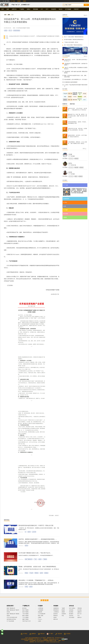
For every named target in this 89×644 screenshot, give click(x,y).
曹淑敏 (26, 573)
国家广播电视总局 (29, 559)
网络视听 (76, 167)
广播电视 (45, 559)
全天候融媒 (68, 9)
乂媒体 (39, 621)
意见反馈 (59, 634)
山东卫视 (34, 532)
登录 (85, 1)
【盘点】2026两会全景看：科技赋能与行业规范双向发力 (76, 68)
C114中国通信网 (42, 614)
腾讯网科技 (56, 610)
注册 (88, 1)
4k (26, 532)
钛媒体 (55, 617)
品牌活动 (14, 9)
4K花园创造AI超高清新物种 (71, 82)
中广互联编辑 (72, 156)
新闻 (9, 15)
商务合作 (41, 634)
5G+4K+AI (71, 159)
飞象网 (63, 608)
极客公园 (56, 619)
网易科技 (56, 616)
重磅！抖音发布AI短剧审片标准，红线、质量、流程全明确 (76, 76)
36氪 (63, 616)
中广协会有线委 (10, 621)
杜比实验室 (72, 617)
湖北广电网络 (25, 610)
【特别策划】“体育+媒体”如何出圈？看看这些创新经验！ (76, 72)
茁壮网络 (71, 612)
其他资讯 (54, 9)
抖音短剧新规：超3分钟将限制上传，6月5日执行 (76, 79)
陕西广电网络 (25, 616)
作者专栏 (76, 9)
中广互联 (13, 1)
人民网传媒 (40, 608)
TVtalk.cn (40, 619)
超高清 (6, 31)
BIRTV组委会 (72, 608)
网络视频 (36, 9)
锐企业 (61, 9)
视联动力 (80, 617)
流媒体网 (40, 612)
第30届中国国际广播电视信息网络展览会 (74, 40)
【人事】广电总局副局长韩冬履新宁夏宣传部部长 (76, 85)
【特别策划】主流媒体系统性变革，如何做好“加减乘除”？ (76, 64)
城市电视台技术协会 (11, 619)
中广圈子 (50, 634)
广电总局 (31, 573)
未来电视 (71, 610)
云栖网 (39, 617)
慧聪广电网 (40, 616)
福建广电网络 (25, 619)
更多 (85, 15)
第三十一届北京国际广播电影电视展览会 (74, 37)
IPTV (47, 9)
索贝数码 (71, 614)
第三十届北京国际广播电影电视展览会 (73, 45)
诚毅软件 (80, 612)
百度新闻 (64, 614)
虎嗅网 (63, 612)
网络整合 (37, 573)
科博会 (26, 587)
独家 (8, 9)
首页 (3, 9)
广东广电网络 (25, 617)
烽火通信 (80, 610)
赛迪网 (63, 610)
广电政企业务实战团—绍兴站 (71, 42)
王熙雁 (70, 154)
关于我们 (24, 634)
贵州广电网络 (25, 612)
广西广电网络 (25, 614)
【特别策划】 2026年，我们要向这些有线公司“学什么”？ (76, 60)
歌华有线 (24, 608)
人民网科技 (56, 612)
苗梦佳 (70, 163)
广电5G (35, 559)
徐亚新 (70, 172)
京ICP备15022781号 (59, 638)
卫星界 (24, 1)
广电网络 (22, 9)
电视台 (29, 9)
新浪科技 (56, 614)
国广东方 (80, 614)
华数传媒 (80, 608)
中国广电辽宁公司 (26, 621)
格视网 (19, 1)
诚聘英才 (33, 634)
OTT (42, 9)
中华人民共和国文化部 (12, 617)
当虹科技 (71, 616)
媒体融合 (46, 573)
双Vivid (10, 31)
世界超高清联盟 (17, 31)
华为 (80, 616)
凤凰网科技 (56, 608)
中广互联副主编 (72, 165)
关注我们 (67, 634)
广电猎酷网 (40, 610)
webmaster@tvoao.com (53, 639)
